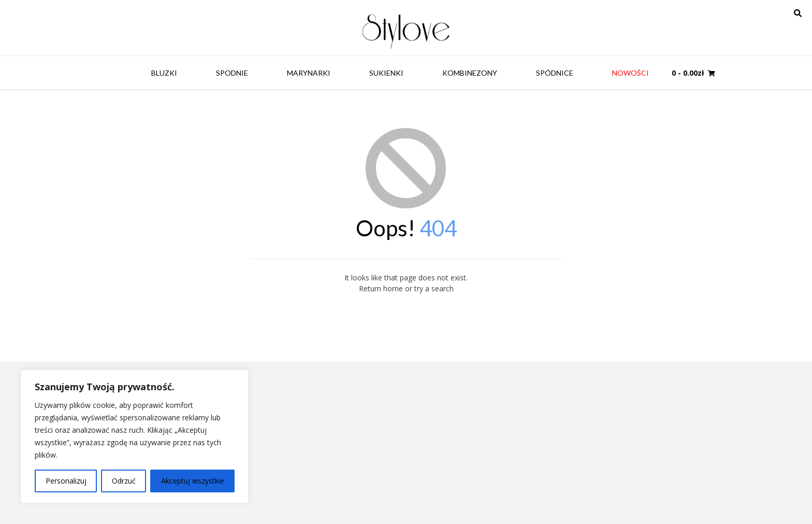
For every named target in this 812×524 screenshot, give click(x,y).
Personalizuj (66, 481)
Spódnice (555, 73)
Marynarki (309, 73)
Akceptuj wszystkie (193, 481)
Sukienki (386, 73)
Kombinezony (470, 73)
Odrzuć (124, 481)
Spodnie (232, 73)
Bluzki (164, 73)
